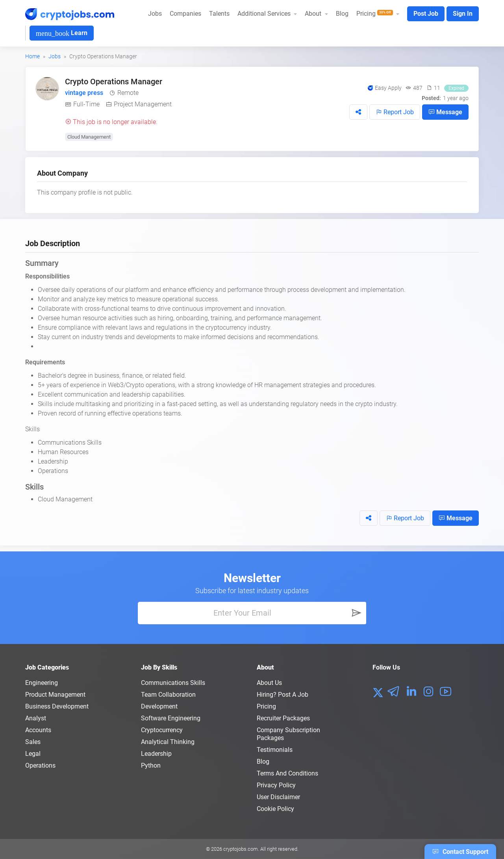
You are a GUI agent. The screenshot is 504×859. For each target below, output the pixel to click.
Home (32, 56)
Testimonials (275, 750)
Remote (128, 93)
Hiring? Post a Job (283, 695)
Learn (62, 33)
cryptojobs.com (241, 849)
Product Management (55, 695)
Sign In (463, 14)
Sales (33, 742)
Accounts (38, 730)
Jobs (155, 14)
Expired (456, 88)
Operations (40, 765)
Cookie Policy (275, 809)
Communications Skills (173, 683)
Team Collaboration (168, 695)
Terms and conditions (287, 773)
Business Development (57, 706)
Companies (185, 14)
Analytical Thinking (168, 742)
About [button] (314, 14)
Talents (219, 14)
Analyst (36, 718)
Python (151, 765)
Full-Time (86, 104)
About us (269, 683)
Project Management (143, 104)
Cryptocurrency (162, 730)
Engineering (42, 683)
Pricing (266, 706)
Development (159, 706)
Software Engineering (171, 718)
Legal (33, 754)
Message (445, 112)
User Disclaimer (278, 797)
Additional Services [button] (265, 14)
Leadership (156, 754)
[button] (358, 112)
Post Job (426, 14)
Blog (342, 14)
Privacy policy (276, 785)
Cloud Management (89, 137)
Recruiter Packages (283, 718)
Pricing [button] (375, 14)
